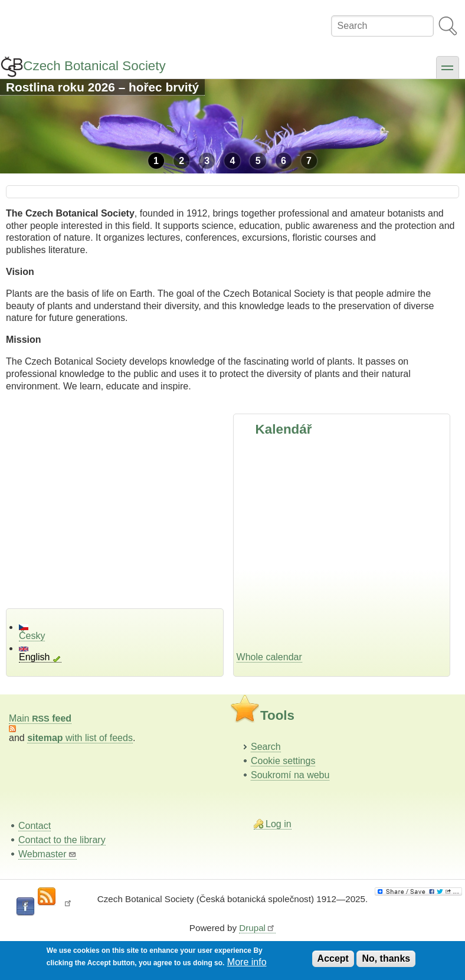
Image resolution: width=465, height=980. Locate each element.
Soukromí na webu (290, 775)
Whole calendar (269, 657)
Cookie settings (283, 761)
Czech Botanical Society (94, 66)
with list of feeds (80, 738)
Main (40, 718)
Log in (279, 824)
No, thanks (386, 958)
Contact (35, 826)
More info (247, 962)
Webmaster (48, 854)
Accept (333, 958)
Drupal (257, 928)
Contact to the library (62, 840)
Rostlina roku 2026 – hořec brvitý (102, 87)
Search (266, 747)
